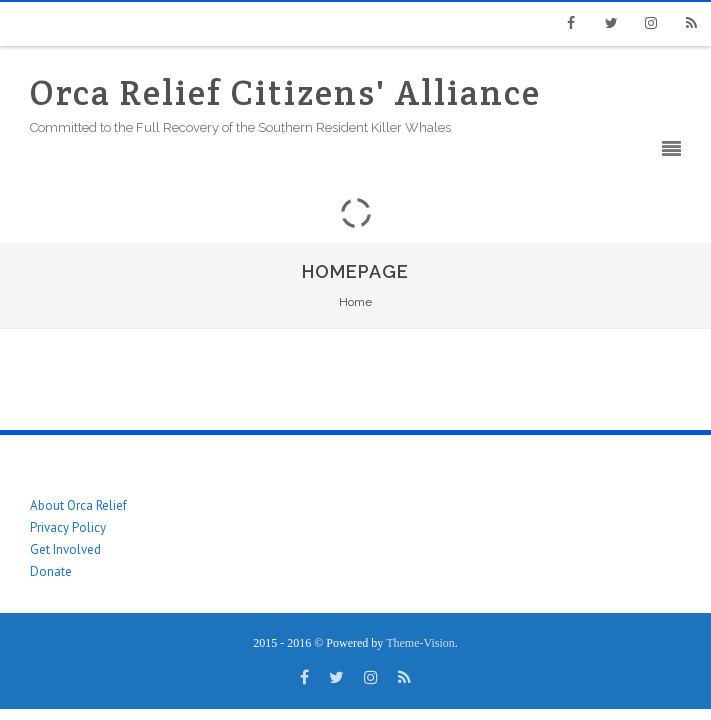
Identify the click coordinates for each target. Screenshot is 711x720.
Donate (51, 571)
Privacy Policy (68, 527)
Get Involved (65, 549)
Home (355, 302)
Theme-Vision (420, 643)
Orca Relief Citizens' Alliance (285, 92)
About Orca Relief (78, 505)
